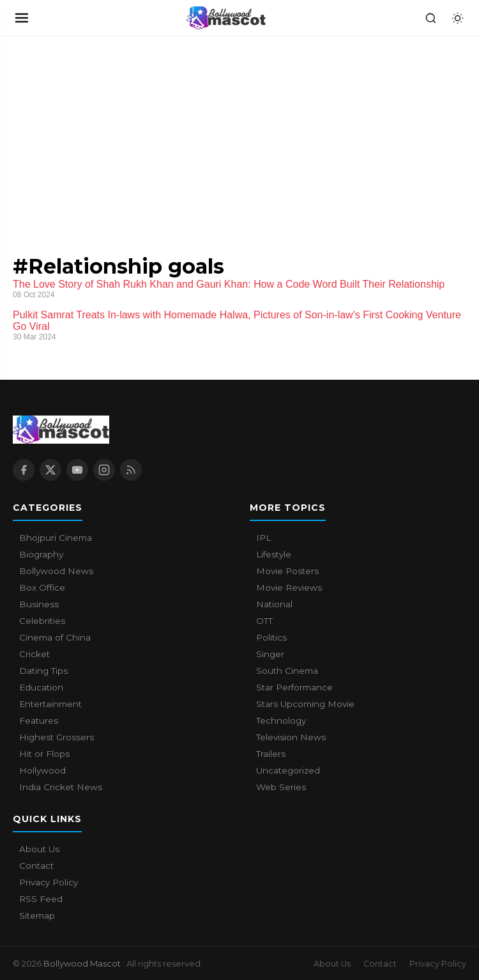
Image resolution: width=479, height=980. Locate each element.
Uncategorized (288, 770)
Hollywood (42, 770)
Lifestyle (274, 554)
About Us (39, 849)
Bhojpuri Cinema (56, 538)
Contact (36, 866)
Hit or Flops (44, 754)
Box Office (42, 587)
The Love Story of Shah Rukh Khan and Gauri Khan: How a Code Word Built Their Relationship (229, 284)
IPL (263, 538)
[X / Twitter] (50, 470)
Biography (41, 554)
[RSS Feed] (131, 470)
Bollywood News (56, 571)
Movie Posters (287, 571)
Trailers (271, 754)
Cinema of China (55, 637)
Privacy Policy (49, 882)
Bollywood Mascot (83, 963)
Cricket (34, 654)
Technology (281, 720)
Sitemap (37, 915)
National (274, 604)
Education (41, 687)
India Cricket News (61, 787)
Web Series (281, 787)
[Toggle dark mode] (457, 18)
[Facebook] (24, 470)
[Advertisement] (96, 132)
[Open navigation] (22, 18)
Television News (291, 737)
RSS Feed (41, 899)
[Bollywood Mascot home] (226, 18)
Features (39, 720)
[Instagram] (104, 470)
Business (39, 604)
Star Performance (294, 687)
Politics (271, 637)
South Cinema (287, 671)
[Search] (430, 18)
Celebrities (42, 621)
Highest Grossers (57, 737)
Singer (270, 654)
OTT (264, 621)
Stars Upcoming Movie (305, 704)
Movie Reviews (289, 587)
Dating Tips (43, 671)
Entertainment (50, 704)
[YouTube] (77, 470)
